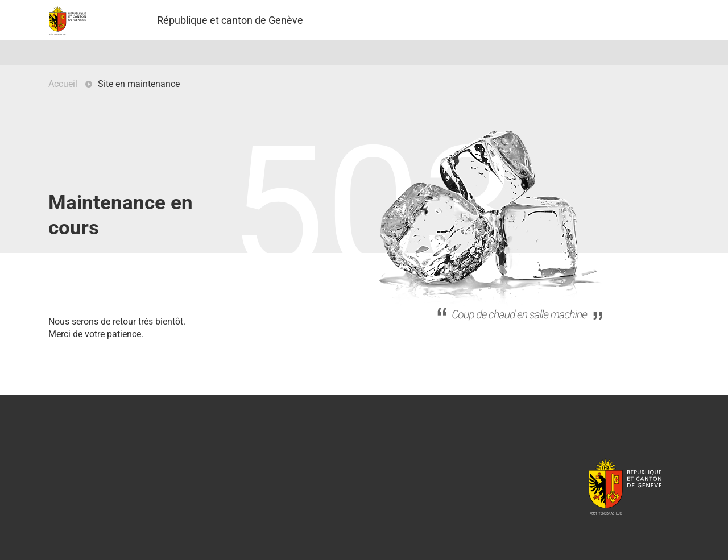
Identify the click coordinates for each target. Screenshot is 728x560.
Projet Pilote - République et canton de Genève (67, 20)
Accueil (63, 84)
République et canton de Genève (625, 486)
